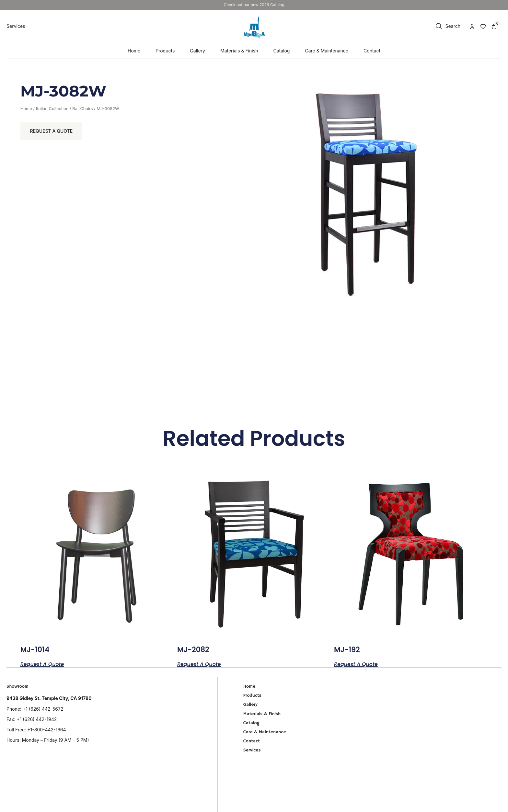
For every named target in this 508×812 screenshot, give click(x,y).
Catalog (251, 723)
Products (252, 695)
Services (252, 750)
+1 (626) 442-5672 (43, 709)
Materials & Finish (262, 714)
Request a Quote (52, 131)
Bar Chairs (82, 109)
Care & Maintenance (265, 732)
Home (26, 109)
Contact (252, 741)
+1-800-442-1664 (46, 730)
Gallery (250, 705)
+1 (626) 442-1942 (37, 719)
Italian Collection (52, 109)
